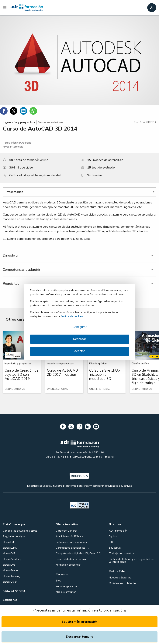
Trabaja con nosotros (122, 553)
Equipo (113, 536)
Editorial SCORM (14, 591)
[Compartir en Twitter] (14, 111)
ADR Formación (118, 531)
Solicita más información (80, 622)
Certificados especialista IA (72, 548)
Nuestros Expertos (120, 578)
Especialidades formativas (71, 559)
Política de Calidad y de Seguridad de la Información (131, 560)
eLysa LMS (9, 542)
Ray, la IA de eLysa (14, 536)
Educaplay (115, 548)
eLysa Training (12, 576)
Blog (59, 581)
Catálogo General (66, 531)
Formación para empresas (71, 542)
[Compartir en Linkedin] (23, 111)
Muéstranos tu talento (122, 583)
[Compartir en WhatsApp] (33, 111)
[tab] (79, 256)
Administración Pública (69, 536)
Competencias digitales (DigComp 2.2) (79, 553)
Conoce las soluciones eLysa (20, 531)
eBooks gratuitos (66, 592)
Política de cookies (72, 316)
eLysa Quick (10, 582)
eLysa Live (9, 565)
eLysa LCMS (10, 548)
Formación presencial (69, 565)
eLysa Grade (10, 570)
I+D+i (112, 542)
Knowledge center (67, 586)
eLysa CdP (9, 553)
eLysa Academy (12, 559)
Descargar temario (80, 637)
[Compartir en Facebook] (4, 111)
